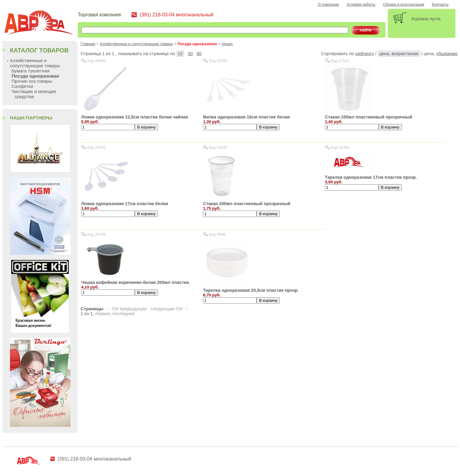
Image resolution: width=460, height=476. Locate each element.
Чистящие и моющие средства (34, 94)
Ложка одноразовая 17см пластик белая (125, 204)
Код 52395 (218, 61)
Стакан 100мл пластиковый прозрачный (369, 117)
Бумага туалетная (31, 71)
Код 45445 (96, 61)
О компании (329, 5)
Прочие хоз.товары (32, 81)
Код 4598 (217, 234)
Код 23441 (218, 147)
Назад (227, 44)
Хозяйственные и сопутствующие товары (136, 44)
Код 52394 (340, 147)
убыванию (447, 54)
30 (190, 54)
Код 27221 (340, 61)
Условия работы (361, 5)
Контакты (440, 5)
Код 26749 (96, 234)
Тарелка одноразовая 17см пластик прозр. (371, 177)
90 (199, 54)
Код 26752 (96, 147)
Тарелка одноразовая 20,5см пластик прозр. (251, 290)
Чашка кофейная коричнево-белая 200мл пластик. (136, 282)
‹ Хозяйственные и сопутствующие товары (33, 63)
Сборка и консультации (404, 5)
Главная (88, 44)
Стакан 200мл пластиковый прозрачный (247, 204)
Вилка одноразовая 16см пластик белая (246, 117)
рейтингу (365, 54)
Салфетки (22, 86)
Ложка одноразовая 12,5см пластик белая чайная (135, 117)
